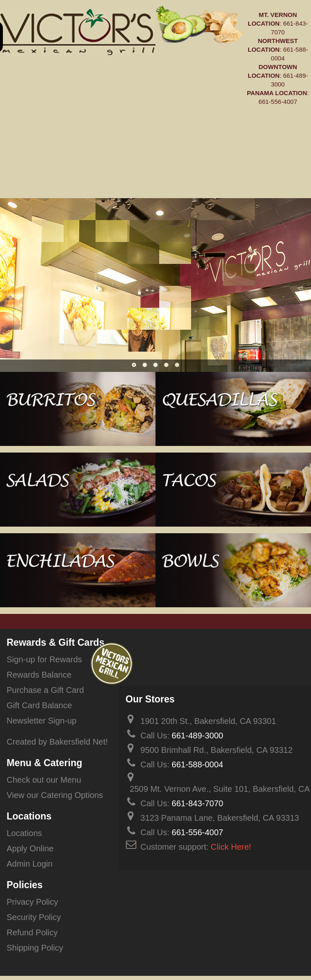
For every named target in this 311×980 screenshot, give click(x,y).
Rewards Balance (39, 675)
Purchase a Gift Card (45, 690)
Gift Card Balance (39, 705)
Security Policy (34, 917)
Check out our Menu (44, 780)
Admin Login (30, 864)
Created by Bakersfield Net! (57, 742)
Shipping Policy (35, 948)
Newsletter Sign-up (42, 721)
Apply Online (30, 848)
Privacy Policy (32, 902)
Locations (24, 833)
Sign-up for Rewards (44, 659)
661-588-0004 (197, 764)
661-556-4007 (278, 102)
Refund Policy (32, 932)
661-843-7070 (197, 803)
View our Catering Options (55, 795)
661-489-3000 (197, 736)
